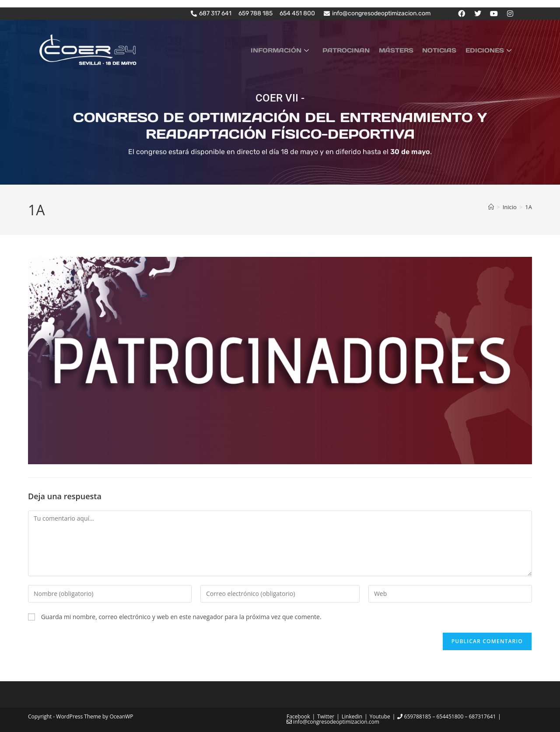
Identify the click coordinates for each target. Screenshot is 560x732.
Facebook (298, 716)
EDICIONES (491, 50)
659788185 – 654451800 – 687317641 (446, 716)
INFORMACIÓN (294, 50)
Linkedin (352, 716)
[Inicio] (491, 207)
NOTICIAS (444, 50)
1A (528, 207)
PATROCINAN (356, 50)
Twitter (326, 716)
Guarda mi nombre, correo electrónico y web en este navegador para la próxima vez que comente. (181, 616)
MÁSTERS (403, 50)
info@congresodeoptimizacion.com (333, 722)
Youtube (380, 716)
